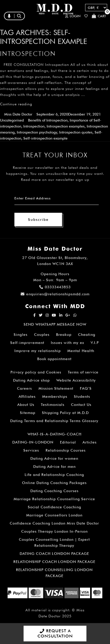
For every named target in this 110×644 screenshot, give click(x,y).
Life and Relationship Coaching (54, 475)
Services (31, 450)
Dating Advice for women (54, 458)
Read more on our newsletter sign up (55, 180)
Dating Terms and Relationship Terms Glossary (54, 421)
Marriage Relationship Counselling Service (54, 499)
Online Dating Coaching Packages (54, 483)
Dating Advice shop (31, 380)
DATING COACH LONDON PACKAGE (54, 554)
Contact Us (81, 405)
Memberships (55, 396)
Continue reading (16, 104)
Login (73, 16)
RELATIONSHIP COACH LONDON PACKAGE (54, 562)
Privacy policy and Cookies (36, 372)
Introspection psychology (37, 132)
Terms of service (83, 372)
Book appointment (54, 359)
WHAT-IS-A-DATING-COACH (54, 434)
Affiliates (27, 396)
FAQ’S (86, 388)
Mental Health (81, 351)
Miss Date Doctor (18, 114)
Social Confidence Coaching (54, 507)
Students (82, 396)
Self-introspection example (45, 138)
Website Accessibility (76, 380)
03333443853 (55, 287)
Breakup (64, 335)
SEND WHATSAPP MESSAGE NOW (55, 324)
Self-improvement (27, 343)
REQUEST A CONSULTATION (55, 633)
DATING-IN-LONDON (33, 442)
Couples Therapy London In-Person (54, 531)
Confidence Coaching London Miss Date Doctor (54, 523)
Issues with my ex (67, 343)
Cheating (87, 335)
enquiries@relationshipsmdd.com (55, 294)
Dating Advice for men (54, 467)
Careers (24, 388)
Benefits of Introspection (48, 120)
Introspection (28, 54)
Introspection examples (66, 126)
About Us (26, 405)
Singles (21, 335)
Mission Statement (56, 388)
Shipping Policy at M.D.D (65, 413)
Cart (99, 16)
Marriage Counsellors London (54, 515)
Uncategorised (12, 120)
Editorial (68, 442)
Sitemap (28, 413)
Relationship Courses (66, 450)
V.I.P (95, 343)
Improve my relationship (38, 351)
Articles (90, 442)
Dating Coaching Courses (54, 491)
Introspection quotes (76, 132)
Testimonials (53, 405)
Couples (42, 335)
